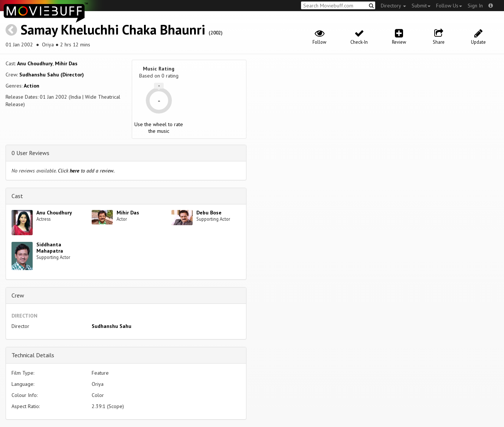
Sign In (475, 6)
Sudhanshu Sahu (112, 326)
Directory (393, 6)
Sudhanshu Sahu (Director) (52, 75)
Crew (18, 295)
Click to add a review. (86, 171)
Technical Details (33, 355)
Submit (421, 6)
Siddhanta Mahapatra (50, 248)
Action (32, 86)
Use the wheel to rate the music (159, 128)
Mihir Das (66, 63)
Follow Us (449, 6)
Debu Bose (209, 213)
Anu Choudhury (35, 63)
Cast (17, 196)
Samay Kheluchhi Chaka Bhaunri (113, 29)
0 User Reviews (30, 153)
